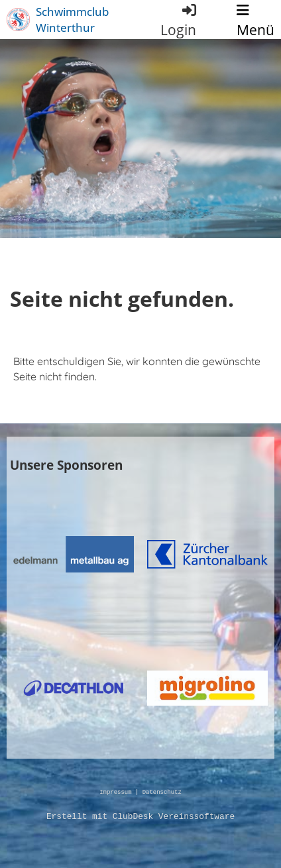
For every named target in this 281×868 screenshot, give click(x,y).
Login (179, 20)
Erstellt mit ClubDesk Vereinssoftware (140, 817)
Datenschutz (162, 793)
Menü (255, 21)
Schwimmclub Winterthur (72, 20)
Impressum (115, 793)
